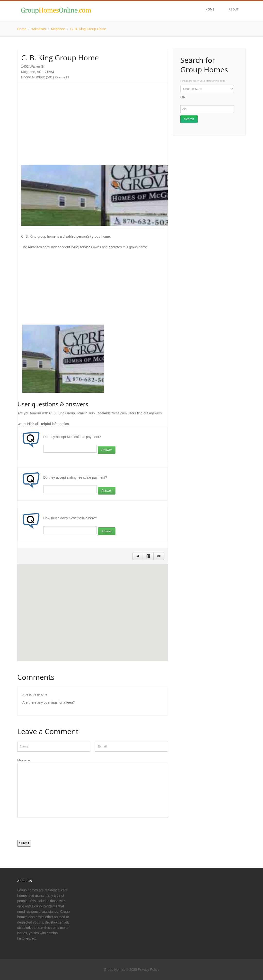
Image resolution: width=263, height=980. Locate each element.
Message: (93, 788)
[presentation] (54, 830)
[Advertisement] (93, 120)
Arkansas (39, 29)
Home (22, 29)
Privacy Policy (149, 970)
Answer (107, 450)
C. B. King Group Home (88, 29)
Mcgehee (58, 29)
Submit (24, 843)
